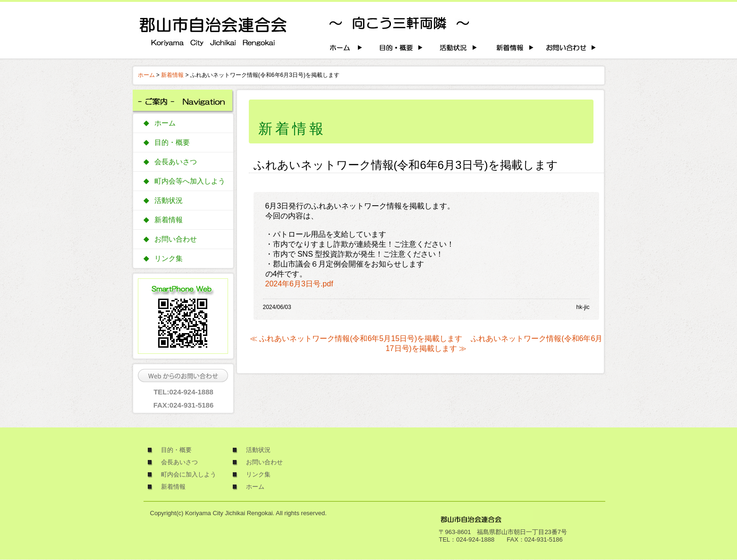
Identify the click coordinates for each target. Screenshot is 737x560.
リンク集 (169, 259)
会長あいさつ (176, 162)
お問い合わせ (176, 239)
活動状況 (169, 201)
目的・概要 (172, 142)
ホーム (146, 75)
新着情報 (172, 75)
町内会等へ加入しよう (190, 181)
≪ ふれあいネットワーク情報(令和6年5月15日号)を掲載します (356, 339)
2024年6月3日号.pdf (299, 284)
